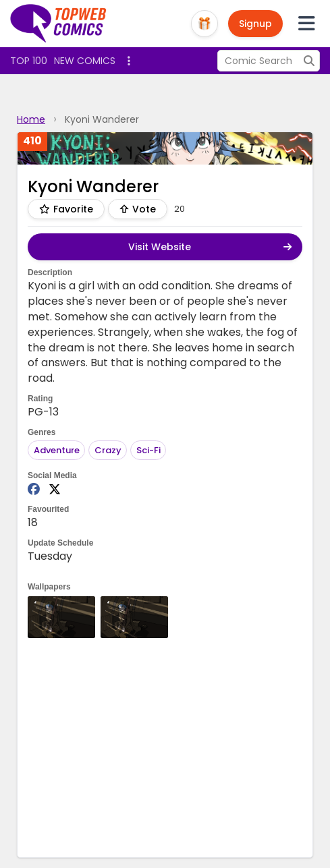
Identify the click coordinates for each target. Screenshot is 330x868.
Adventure (57, 450)
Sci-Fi (148, 450)
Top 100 (29, 61)
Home (31, 119)
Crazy (108, 450)
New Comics (85, 61)
